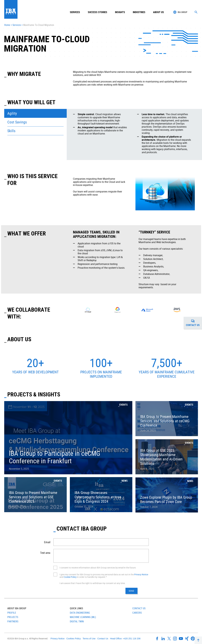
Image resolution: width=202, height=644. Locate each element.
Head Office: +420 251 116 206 (125, 639)
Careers (137, 613)
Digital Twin (77, 621)
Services (17, 25)
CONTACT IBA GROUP (82, 528)
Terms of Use (89, 639)
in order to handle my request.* (92, 577)
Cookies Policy (74, 639)
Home (7, 25)
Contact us (194, 323)
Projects (13, 617)
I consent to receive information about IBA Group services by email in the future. (98, 568)
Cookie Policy (70, 577)
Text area (45, 553)
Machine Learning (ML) (83, 617)
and (62, 577)
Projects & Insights (34, 394)
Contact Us (139, 608)
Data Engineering (80, 613)
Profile (12, 613)
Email (47, 542)
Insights (120, 12)
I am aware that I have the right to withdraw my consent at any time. (92, 583)
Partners (13, 621)
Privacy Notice (141, 574)
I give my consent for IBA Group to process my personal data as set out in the (97, 574)
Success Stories (97, 12)
